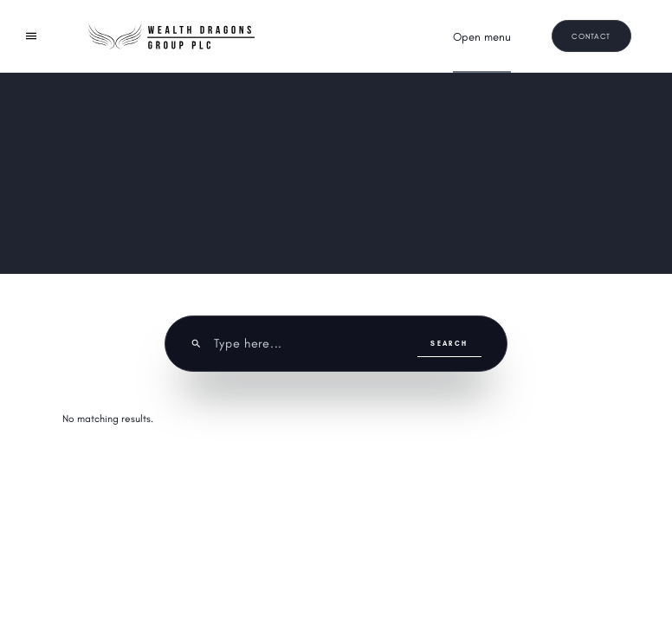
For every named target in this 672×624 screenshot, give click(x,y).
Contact (591, 36)
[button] (482, 37)
